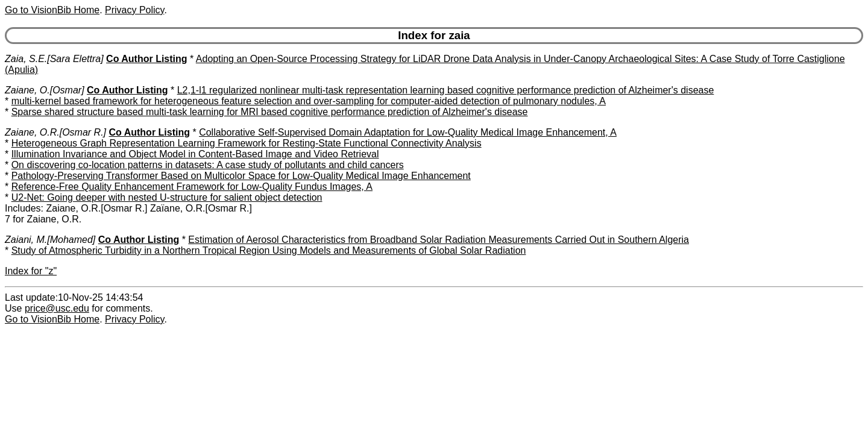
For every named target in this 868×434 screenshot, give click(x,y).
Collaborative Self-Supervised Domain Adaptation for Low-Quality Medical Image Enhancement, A (408, 132)
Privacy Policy (134, 10)
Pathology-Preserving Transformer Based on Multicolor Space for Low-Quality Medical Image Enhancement (241, 176)
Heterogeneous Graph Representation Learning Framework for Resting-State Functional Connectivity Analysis (247, 143)
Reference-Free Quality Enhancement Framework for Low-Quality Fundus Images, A (192, 187)
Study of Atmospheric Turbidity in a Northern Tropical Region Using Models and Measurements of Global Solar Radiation (269, 250)
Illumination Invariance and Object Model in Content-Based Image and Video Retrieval (195, 154)
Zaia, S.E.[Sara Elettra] (54, 59)
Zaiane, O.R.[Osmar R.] (55, 132)
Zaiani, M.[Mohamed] (50, 240)
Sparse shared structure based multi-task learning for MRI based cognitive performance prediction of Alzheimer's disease (270, 112)
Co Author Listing (147, 59)
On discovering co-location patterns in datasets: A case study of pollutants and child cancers (208, 165)
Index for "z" (31, 271)
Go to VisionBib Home (52, 10)
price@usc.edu (57, 308)
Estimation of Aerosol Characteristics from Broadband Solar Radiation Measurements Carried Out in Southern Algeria (439, 240)
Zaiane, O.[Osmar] (45, 90)
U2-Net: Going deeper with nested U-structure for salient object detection (167, 197)
